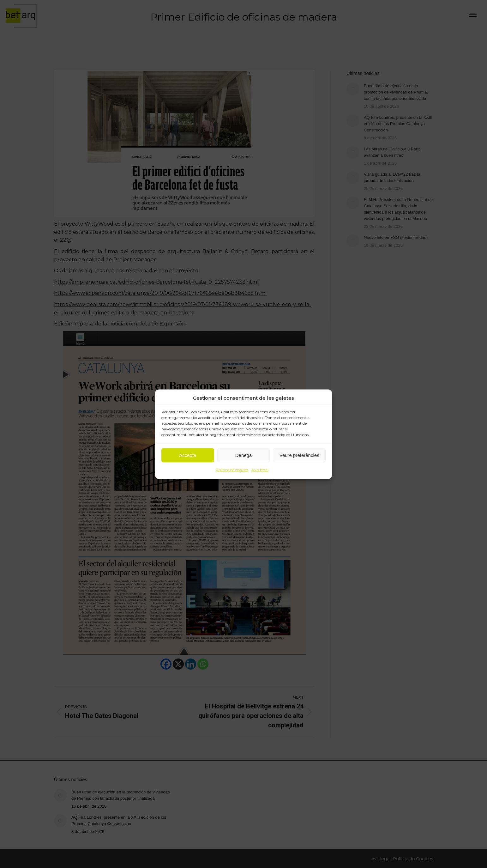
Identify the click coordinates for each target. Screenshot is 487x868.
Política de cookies (232, 470)
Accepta (188, 455)
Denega (244, 455)
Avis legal (260, 470)
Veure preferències (299, 455)
